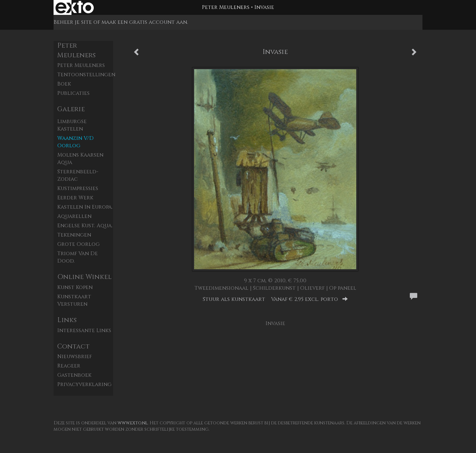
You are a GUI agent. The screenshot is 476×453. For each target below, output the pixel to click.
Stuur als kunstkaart (275, 299)
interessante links (84, 330)
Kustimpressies (78, 188)
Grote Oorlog (78, 244)
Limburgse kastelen (72, 125)
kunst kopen (75, 287)
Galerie (71, 109)
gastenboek (74, 375)
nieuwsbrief (75, 356)
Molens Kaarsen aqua (80, 159)
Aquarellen (74, 216)
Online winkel (84, 277)
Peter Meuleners (226, 7)
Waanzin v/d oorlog (75, 142)
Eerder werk (75, 198)
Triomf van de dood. (78, 257)
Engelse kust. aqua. (85, 226)
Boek (64, 84)
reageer (69, 366)
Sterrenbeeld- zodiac (78, 175)
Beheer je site (73, 22)
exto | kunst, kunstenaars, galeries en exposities (75, 7)
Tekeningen (74, 235)
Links (67, 320)
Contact (73, 346)
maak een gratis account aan (144, 22)
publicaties (73, 93)
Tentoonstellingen (85, 75)
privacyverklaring (84, 384)
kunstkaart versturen (74, 300)
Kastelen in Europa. (85, 207)
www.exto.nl (133, 423)
